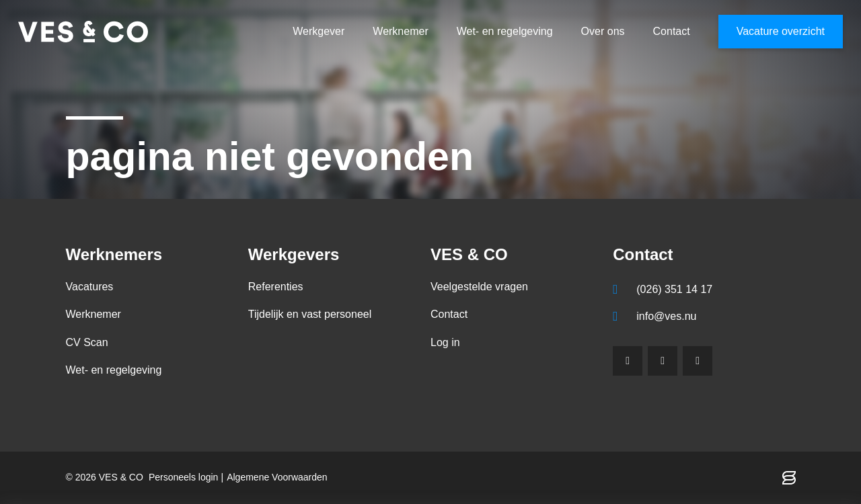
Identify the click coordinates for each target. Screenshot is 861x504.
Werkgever (319, 31)
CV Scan (87, 342)
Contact (672, 31)
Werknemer (400, 31)
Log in (445, 342)
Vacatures (90, 287)
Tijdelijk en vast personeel (310, 314)
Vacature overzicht (781, 31)
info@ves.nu (666, 316)
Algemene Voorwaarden (277, 477)
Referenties (276, 287)
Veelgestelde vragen (479, 287)
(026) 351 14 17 (674, 289)
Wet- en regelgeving (505, 31)
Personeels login (184, 477)
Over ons (603, 31)
